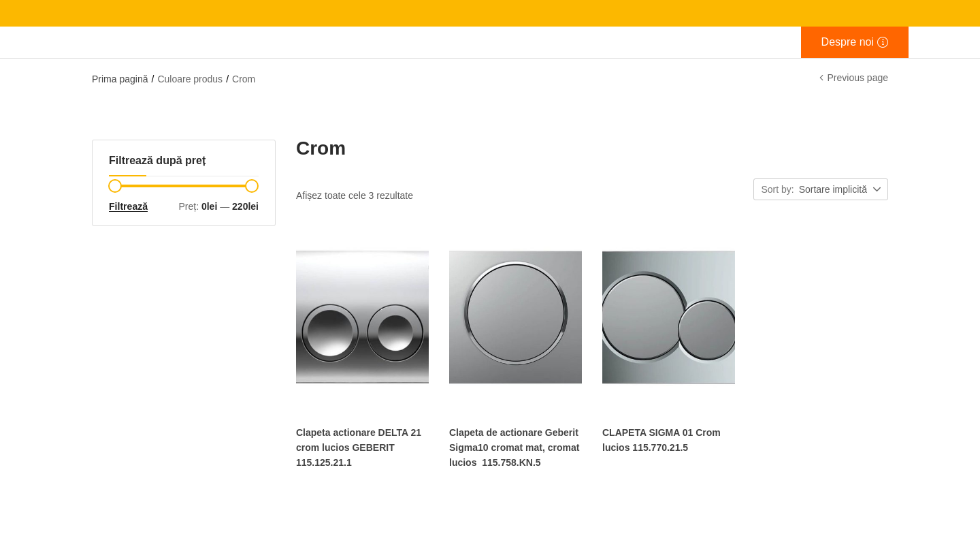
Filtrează (128, 206)
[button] (841, 190)
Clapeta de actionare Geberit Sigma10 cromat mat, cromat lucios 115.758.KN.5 (514, 448)
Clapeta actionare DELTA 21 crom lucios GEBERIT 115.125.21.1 (359, 448)
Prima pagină (120, 79)
